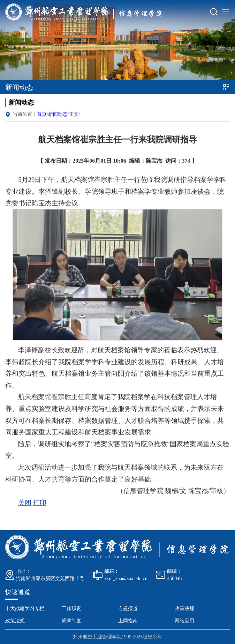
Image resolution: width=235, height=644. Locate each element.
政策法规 (184, 609)
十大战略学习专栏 (25, 609)
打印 (40, 505)
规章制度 (71, 621)
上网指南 (128, 621)
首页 (42, 119)
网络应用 (184, 621)
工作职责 (71, 609)
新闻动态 (58, 119)
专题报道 (128, 609)
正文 (74, 119)
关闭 (25, 505)
